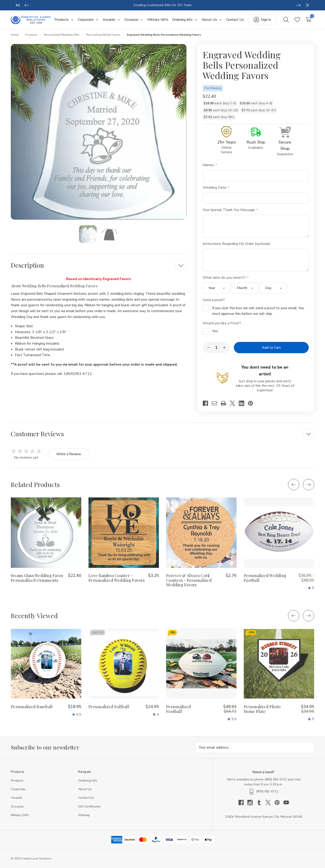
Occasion (17, 806)
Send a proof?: (215, 300)
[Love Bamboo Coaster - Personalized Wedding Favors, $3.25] (124, 533)
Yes (215, 331)
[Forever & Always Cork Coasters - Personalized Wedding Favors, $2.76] (201, 533)
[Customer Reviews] (162, 434)
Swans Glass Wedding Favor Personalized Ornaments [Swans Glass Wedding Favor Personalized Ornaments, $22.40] (37, 578)
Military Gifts (20, 815)
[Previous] (27, 5)
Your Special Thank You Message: (230, 210)
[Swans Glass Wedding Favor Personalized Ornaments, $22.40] (46, 533)
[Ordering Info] (182, 20)
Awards (16, 798)
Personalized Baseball (32, 707)
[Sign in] (262, 20)
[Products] (62, 20)
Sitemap (84, 815)
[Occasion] (131, 20)
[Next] (298, 5)
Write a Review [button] (69, 454)
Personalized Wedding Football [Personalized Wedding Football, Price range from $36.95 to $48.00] (265, 578)
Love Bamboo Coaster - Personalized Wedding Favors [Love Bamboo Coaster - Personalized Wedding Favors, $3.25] (117, 578)
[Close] (307, 5)
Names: (210, 165)
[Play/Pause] (18, 5)
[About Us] (209, 20)
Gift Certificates (89, 806)
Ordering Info (88, 781)
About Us (85, 789)
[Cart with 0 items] (309, 20)
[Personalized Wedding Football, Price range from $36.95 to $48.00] (279, 533)
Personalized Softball (109, 707)
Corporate (18, 789)
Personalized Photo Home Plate (262, 709)
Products (17, 781)
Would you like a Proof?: (223, 323)
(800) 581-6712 (276, 779)
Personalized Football (179, 709)
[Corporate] (86, 20)
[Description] (99, 265)
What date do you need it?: (226, 278)
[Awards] (109, 20)
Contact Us (86, 798)
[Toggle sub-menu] (72, 20)
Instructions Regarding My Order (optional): (237, 244)
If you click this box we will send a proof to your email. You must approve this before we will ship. (258, 311)
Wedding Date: (216, 188)
